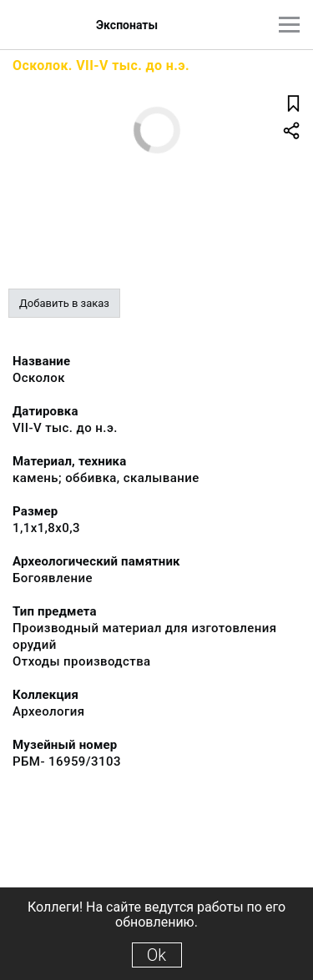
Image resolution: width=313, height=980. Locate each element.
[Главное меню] (289, 25)
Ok (156, 955)
